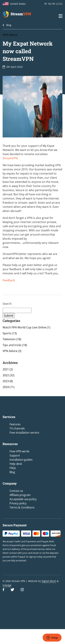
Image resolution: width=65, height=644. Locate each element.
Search (7, 304)
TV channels (17, 428)
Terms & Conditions (22, 507)
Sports (10, 333)
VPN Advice (10, 35)
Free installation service (24, 433)
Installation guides (21, 460)
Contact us (16, 491)
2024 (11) (8, 387)
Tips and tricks (15, 345)
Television (12, 339)
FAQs (13, 468)
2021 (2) (8, 369)
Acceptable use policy (23, 499)
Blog (9, 25)
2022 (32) (8, 375)
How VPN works (19, 451)
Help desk (16, 464)
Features (15, 424)
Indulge (7, 585)
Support (15, 455)
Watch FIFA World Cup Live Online (26, 327)
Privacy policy (18, 503)
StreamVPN (10, 158)
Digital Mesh (49, 581)
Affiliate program (20, 495)
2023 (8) (8, 381)
